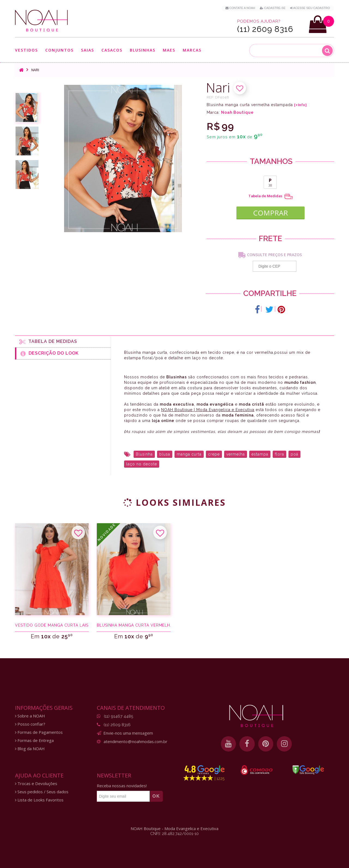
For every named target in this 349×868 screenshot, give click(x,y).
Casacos (112, 50)
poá (294, 453)
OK (156, 795)
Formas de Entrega (34, 739)
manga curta (189, 453)
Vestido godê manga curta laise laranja (52, 624)
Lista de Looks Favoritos (39, 799)
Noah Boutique (237, 112)
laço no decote (142, 463)
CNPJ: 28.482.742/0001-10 (174, 833)
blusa (165, 453)
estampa (260, 453)
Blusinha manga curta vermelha (134, 624)
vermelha (236, 453)
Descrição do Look (49, 352)
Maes (169, 50)
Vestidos (26, 50)
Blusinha (144, 453)
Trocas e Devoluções (36, 782)
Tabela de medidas (48, 340)
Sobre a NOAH (30, 715)
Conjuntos (59, 50)
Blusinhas (143, 50)
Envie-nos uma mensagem (128, 732)
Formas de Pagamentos (39, 731)
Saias (88, 50)
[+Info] (300, 105)
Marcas (192, 50)
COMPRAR (270, 211)
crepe (214, 453)
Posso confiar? (30, 723)
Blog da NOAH (30, 748)
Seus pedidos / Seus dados (42, 791)
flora (279, 453)
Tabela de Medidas (270, 196)
